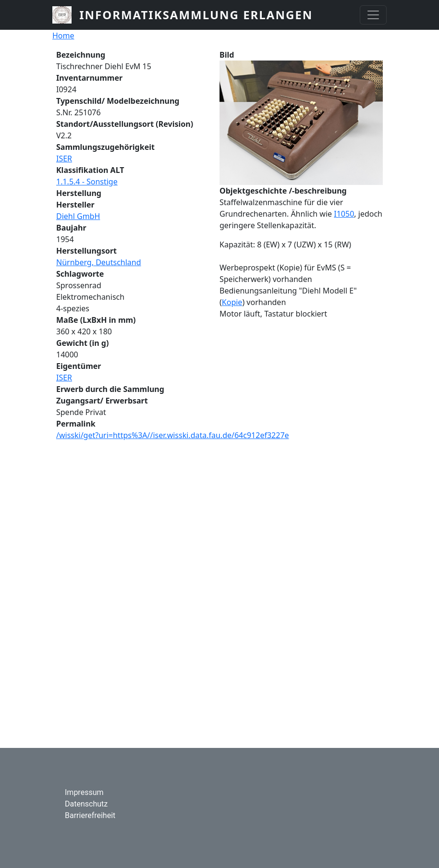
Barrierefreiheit (90, 815)
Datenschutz (86, 804)
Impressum (84, 792)
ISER (64, 159)
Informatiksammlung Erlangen (196, 15)
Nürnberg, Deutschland (99, 262)
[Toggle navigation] (373, 15)
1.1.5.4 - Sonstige (87, 182)
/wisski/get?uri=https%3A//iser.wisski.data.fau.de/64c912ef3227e (173, 435)
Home (63, 36)
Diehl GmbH (78, 216)
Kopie (232, 302)
